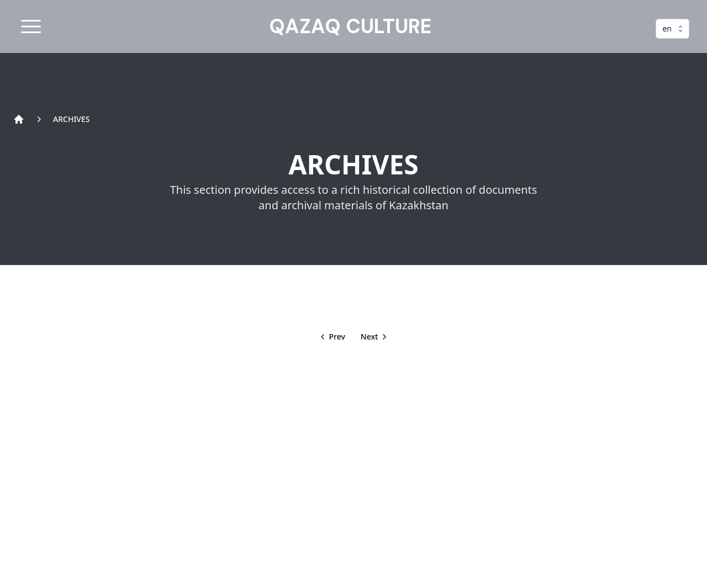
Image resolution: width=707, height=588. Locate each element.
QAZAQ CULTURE (350, 27)
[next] (375, 337)
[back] (332, 337)
